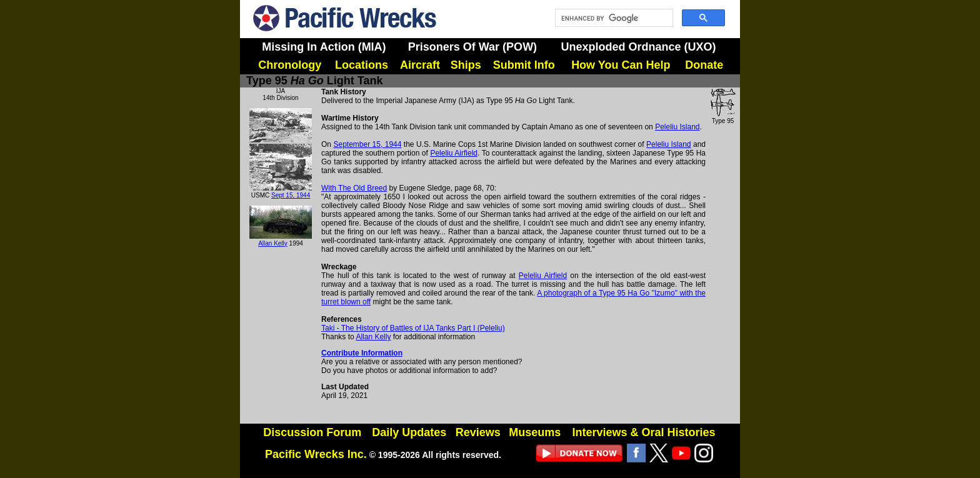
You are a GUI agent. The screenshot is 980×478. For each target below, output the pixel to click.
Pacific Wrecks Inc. (316, 454)
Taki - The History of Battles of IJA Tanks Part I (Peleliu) (413, 328)
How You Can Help (621, 65)
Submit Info (524, 65)
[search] (613, 18)
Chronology (290, 65)
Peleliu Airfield (454, 153)
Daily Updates (409, 432)
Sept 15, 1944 (291, 195)
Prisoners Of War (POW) (472, 47)
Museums (535, 432)
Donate (704, 65)
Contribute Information (362, 353)
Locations (362, 65)
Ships (466, 65)
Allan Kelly (273, 243)
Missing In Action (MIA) (324, 47)
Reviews (478, 432)
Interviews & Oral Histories (643, 432)
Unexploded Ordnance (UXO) (638, 47)
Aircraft (420, 65)
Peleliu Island (677, 127)
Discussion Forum (312, 432)
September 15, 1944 (367, 144)
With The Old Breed (354, 188)
